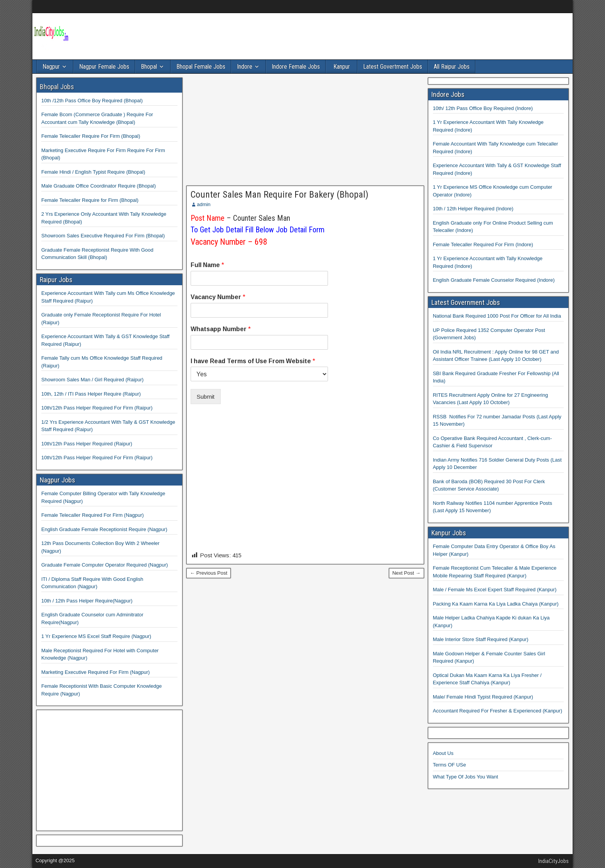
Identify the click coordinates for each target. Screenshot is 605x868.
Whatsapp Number (221, 329)
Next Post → (406, 573)
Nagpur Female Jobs (104, 67)
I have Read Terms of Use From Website (253, 361)
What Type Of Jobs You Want (466, 777)
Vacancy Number (218, 297)
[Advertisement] (305, 132)
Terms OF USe (450, 765)
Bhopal (149, 67)
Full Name (207, 265)
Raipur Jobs (56, 280)
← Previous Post (209, 573)
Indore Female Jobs (296, 67)
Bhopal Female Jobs (201, 67)
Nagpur (51, 67)
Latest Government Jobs (466, 302)
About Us (443, 753)
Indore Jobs (448, 94)
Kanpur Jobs (449, 533)
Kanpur (342, 67)
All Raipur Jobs (452, 67)
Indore (245, 67)
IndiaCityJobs (553, 861)
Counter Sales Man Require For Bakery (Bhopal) (280, 195)
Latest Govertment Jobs (393, 67)
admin (204, 204)
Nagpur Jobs (57, 480)
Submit (206, 397)
